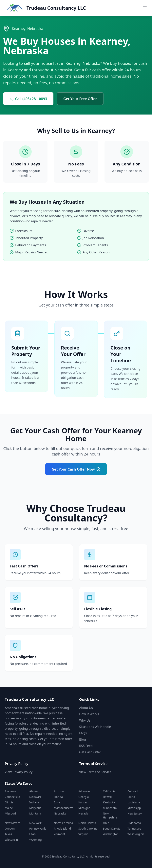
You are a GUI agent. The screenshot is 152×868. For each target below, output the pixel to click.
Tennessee (134, 828)
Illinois (9, 802)
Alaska (33, 791)
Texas (8, 834)
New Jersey (135, 813)
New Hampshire (110, 815)
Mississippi (134, 808)
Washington (111, 834)
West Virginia (136, 834)
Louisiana (134, 802)
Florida (58, 797)
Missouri (10, 813)
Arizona (59, 791)
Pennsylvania (38, 828)
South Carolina (88, 828)
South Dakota (112, 828)
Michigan (84, 808)
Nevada (83, 813)
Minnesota (110, 808)
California (109, 791)
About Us (86, 708)
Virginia (83, 834)
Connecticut (12, 797)
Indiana (34, 802)
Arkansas (84, 791)
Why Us (85, 720)
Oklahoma (134, 823)
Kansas (83, 802)
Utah (32, 834)
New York (35, 823)
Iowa (57, 802)
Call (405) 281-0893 (28, 99)
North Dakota (87, 823)
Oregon (10, 828)
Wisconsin (11, 840)
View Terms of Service (95, 772)
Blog (83, 739)
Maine (9, 808)
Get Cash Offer (90, 752)
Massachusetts (63, 808)
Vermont (59, 834)
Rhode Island (62, 828)
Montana (35, 813)
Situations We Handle (95, 727)
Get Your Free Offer (80, 99)
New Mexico (13, 823)
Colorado (133, 791)
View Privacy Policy (19, 772)
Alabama (10, 791)
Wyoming (36, 840)
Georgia (84, 797)
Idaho (131, 797)
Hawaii (107, 797)
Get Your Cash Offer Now (76, 469)
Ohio (106, 823)
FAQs (83, 733)
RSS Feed (86, 746)
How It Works (89, 714)
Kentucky (109, 802)
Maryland (35, 808)
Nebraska (60, 813)
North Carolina (63, 823)
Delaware (35, 797)
